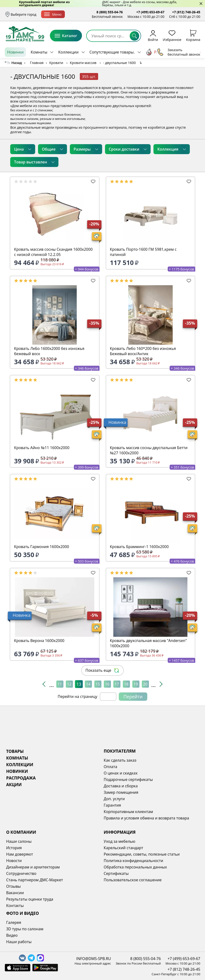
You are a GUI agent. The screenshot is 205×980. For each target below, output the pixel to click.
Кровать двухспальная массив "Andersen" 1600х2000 (148, 643)
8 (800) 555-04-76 (110, 12)
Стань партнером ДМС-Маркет (35, 880)
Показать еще (103, 670)
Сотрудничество (21, 873)
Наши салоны (19, 841)
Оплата (111, 767)
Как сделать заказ (120, 760)
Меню (53, 14)
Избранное (172, 36)
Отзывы (13, 886)
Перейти (133, 697)
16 (107, 684)
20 (145, 684)
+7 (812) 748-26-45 (186, 12)
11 (60, 684)
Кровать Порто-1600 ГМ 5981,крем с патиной (143, 252)
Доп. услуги (114, 799)
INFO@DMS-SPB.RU (94, 959)
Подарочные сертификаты (128, 779)
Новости (14, 861)
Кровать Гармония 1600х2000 (42, 547)
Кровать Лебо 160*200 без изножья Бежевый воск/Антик (143, 351)
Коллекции (68, 52)
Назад (17, 63)
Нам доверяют (20, 854)
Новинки (15, 52)
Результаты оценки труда (30, 899)
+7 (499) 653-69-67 (150, 12)
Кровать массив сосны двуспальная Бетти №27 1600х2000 (149, 450)
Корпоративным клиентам (128, 812)
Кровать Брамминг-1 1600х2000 (139, 547)
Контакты (15, 906)
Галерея (14, 922)
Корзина (193, 36)
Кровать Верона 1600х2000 (39, 641)
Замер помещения (121, 792)
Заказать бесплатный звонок (179, 52)
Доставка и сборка (84, 14)
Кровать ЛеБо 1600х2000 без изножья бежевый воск (49, 351)
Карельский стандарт (124, 848)
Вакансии (15, 893)
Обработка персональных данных (135, 867)
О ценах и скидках (121, 773)
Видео (12, 935)
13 (79, 684)
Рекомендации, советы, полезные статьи (142, 854)
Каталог (66, 36)
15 (98, 684)
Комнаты (39, 52)
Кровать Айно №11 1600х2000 (42, 448)
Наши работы (19, 942)
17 (117, 684)
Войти (153, 36)
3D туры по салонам (25, 929)
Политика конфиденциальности (133, 861)
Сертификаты (116, 873)
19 (136, 684)
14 (88, 684)
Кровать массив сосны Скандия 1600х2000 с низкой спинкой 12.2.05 (53, 252)
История (14, 848)
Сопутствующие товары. (112, 52)
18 (126, 684)
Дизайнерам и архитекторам (33, 867)
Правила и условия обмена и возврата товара (146, 818)
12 (69, 684)
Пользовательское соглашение (133, 880)
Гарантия (112, 805)
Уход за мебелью (120, 841)
